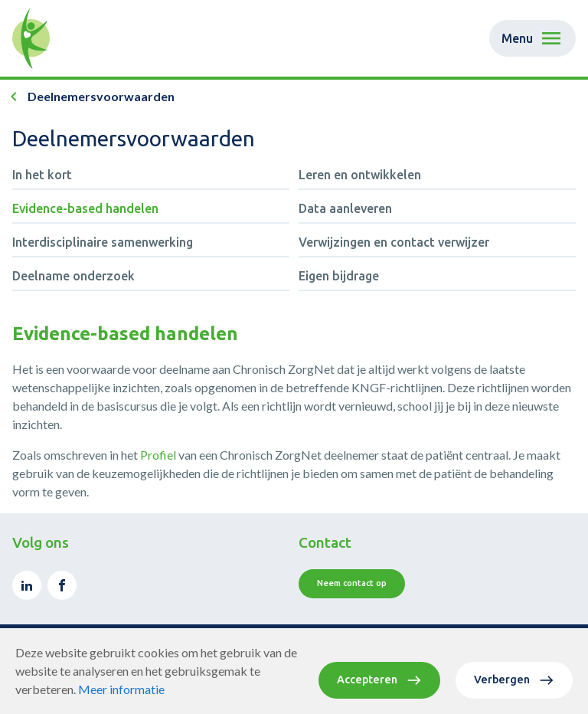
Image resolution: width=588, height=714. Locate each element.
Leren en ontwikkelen (360, 175)
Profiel (159, 455)
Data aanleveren (345, 208)
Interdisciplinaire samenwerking (103, 242)
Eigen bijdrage (339, 276)
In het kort (42, 175)
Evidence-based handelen (85, 208)
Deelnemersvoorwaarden (101, 96)
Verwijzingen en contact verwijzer (394, 242)
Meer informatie (121, 689)
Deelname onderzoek (73, 276)
